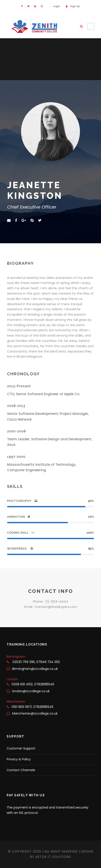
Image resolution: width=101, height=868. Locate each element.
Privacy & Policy (19, 759)
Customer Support (21, 748)
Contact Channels (21, 770)
